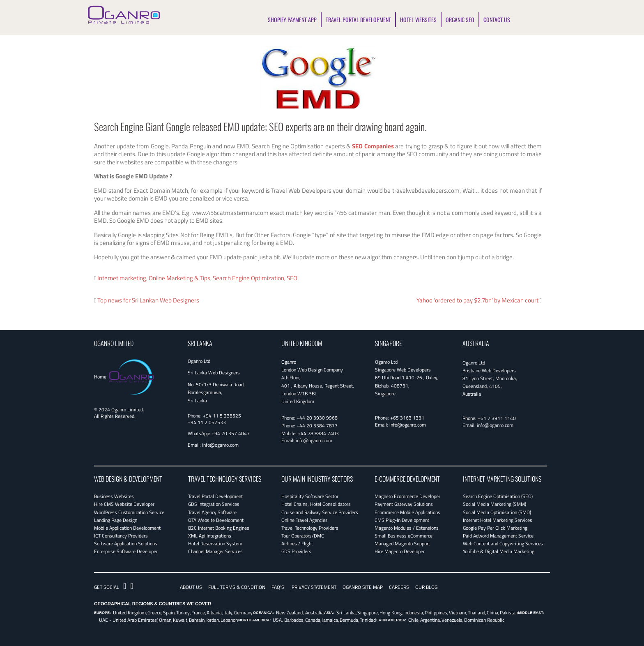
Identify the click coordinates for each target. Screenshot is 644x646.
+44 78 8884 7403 (318, 433)
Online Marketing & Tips (179, 278)
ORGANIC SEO (460, 20)
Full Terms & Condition (237, 587)
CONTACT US (497, 20)
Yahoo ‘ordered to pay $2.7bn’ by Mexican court (477, 300)
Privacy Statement (314, 587)
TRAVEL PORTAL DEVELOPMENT (358, 20)
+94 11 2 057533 (207, 422)
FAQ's (278, 587)
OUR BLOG (426, 587)
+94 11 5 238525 (222, 416)
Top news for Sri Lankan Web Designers (148, 300)
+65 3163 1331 (407, 418)
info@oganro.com (220, 445)
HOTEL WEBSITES (418, 20)
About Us (191, 587)
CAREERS (399, 587)
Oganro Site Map (363, 587)
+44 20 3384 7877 (317, 426)
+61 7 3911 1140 (497, 418)
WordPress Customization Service (129, 512)
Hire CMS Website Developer (124, 504)
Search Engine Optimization (248, 278)
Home (100, 377)
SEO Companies (373, 146)
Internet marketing (122, 278)
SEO (292, 278)
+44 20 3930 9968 (317, 418)
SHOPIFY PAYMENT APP (292, 20)
